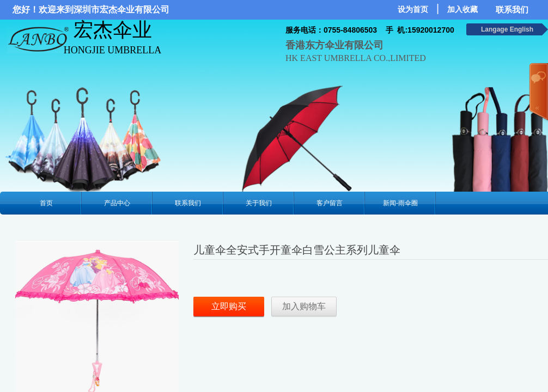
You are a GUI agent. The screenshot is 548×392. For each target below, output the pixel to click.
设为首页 (413, 10)
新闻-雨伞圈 (400, 203)
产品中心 (117, 203)
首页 (46, 203)
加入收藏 (462, 10)
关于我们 (259, 203)
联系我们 (188, 203)
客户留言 (330, 203)
